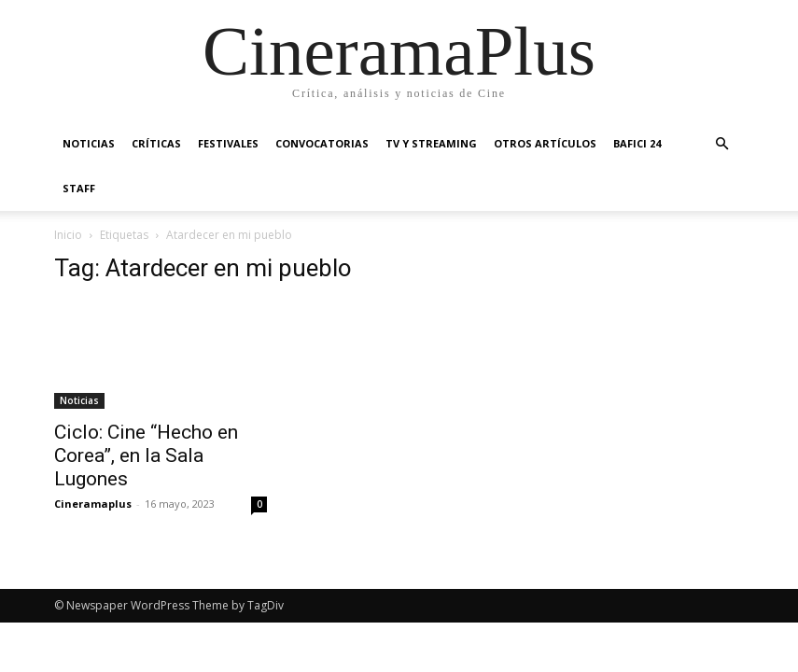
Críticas (156, 143)
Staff (79, 188)
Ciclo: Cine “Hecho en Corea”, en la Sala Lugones (146, 455)
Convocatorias (322, 143)
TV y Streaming (431, 143)
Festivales (228, 143)
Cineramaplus (93, 504)
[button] (722, 144)
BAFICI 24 (637, 143)
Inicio (68, 235)
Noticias (89, 143)
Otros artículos (545, 143)
